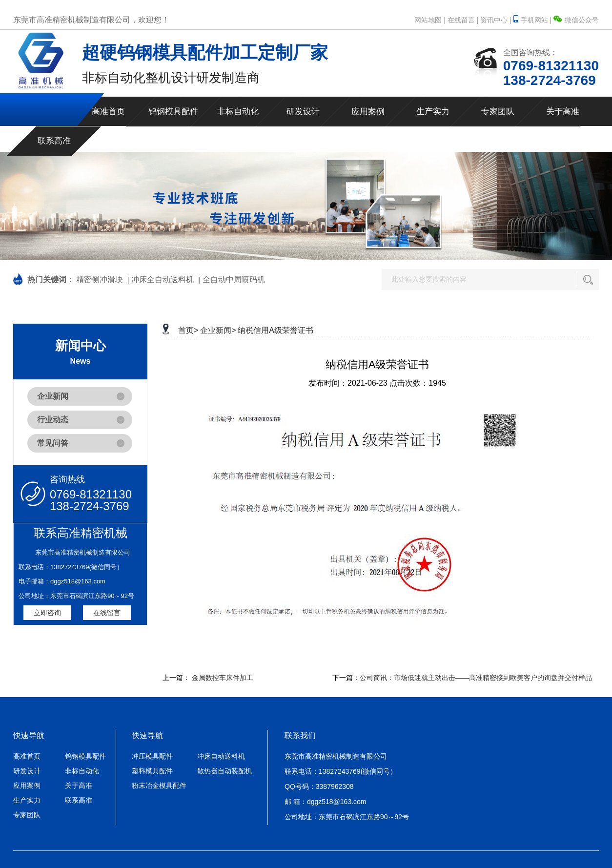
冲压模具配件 (152, 756)
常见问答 (53, 443)
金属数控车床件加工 (223, 678)
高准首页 (108, 112)
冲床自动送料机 (221, 756)
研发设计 (303, 112)
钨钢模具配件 (173, 112)
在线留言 (107, 613)
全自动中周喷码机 (234, 279)
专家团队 (498, 112)
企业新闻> (218, 330)
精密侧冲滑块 (100, 279)
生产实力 (433, 112)
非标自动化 (238, 112)
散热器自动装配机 (224, 771)
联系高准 (54, 141)
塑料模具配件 (152, 771)
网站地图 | (430, 20)
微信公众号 (576, 20)
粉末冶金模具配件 (159, 785)
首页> (188, 330)
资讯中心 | (496, 20)
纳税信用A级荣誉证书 (275, 330)
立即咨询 (47, 613)
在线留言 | (463, 20)
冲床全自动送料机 (163, 279)
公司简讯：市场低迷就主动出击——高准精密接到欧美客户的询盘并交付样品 (476, 678)
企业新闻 (53, 396)
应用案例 (368, 112)
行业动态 (53, 420)
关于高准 (563, 112)
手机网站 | (533, 20)
